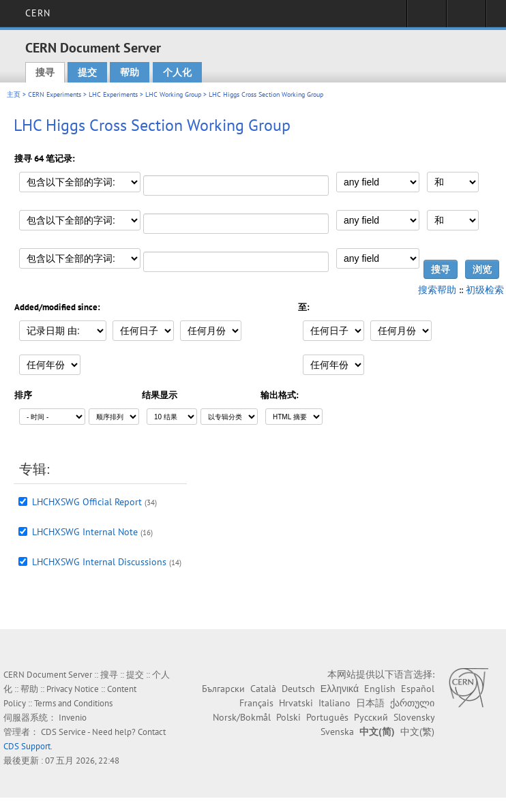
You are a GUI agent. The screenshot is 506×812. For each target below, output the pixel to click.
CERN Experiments (55, 94)
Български (223, 689)
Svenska (337, 732)
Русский (371, 717)
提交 (87, 72)
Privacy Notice (73, 689)
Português (327, 717)
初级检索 (485, 290)
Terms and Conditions (73, 703)
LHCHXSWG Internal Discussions (99, 562)
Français (256, 703)
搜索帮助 (437, 290)
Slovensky (414, 717)
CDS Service (63, 732)
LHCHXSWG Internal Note (85, 532)
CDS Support (27, 746)
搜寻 (45, 72)
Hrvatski (296, 703)
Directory (466, 18)
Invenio (73, 718)
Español (418, 689)
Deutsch (298, 689)
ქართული (412, 703)
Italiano (334, 703)
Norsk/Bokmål (242, 717)
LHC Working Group (173, 94)
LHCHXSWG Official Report (87, 502)
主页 (14, 94)
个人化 (177, 72)
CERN (38, 13)
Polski (288, 717)
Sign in (427, 18)
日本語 (370, 703)
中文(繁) (417, 732)
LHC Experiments (113, 94)
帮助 (130, 72)
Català (263, 689)
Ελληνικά (340, 689)
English (380, 689)
